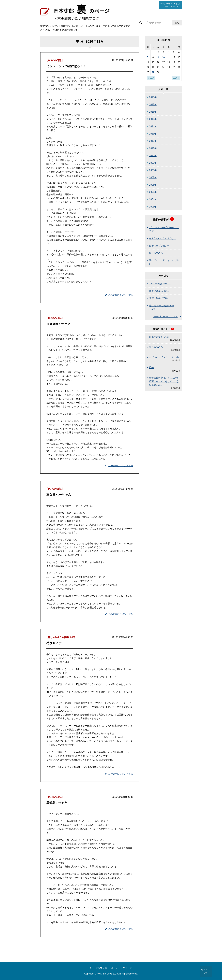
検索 (177, 23)
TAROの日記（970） (160, 284)
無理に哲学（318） (159, 298)
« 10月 (151, 78)
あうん (170, 5)
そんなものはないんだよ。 (163, 238)
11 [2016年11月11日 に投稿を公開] (169, 57)
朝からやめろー (157, 253)
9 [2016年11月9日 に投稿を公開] (158, 57)
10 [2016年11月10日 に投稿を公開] (163, 57)
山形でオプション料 (159, 246)
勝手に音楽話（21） (160, 291)
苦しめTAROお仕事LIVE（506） (162, 307)
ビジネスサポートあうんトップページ (111, 968)
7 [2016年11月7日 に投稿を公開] (148, 57)
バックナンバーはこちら (165, 316)
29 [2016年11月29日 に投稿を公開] (153, 72)
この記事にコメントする (119, 295)
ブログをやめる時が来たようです (164, 229)
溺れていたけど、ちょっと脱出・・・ (164, 262)
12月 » (176, 78)
